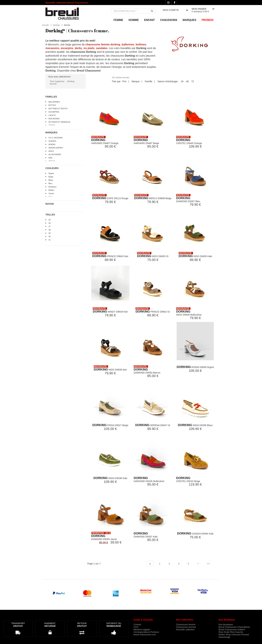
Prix (124, 81)
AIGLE (51, 151)
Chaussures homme (186, 627)
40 (49, 236)
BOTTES (52, 105)
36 (49, 223)
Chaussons (169, 20)
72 (193, 81)
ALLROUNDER (55, 154)
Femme (118, 20)
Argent (51, 173)
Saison (161, 81)
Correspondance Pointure (146, 632)
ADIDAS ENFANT (56, 148)
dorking (56, 25)
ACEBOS (52, 141)
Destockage (224, 637)
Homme (134, 20)
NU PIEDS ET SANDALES (59, 122)
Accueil (45, 25)
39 (49, 233)
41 (49, 240)
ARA (50, 158)
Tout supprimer (57, 81)
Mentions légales (142, 630)
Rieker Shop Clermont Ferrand (234, 635)
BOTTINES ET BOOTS (58, 109)
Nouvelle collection (185, 630)
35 (49, 220)
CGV (136, 627)
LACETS (52, 115)
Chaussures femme (186, 624)
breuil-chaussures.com (145, 635)
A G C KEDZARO (56, 138)
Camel (51, 193)
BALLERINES (54, 102)
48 (187, 81)
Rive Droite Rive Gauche (231, 632)
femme (53, 84)
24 (182, 81)
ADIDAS (52, 144)
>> (208, 564)
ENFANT (150, 20)
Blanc (51, 180)
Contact (137, 624)
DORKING (98, 140)
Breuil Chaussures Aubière (232, 630)
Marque (136, 81)
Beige (51, 177)
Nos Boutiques (226, 624)
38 (49, 230)
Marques (189, 20)
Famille (148, 81)
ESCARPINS (54, 112)
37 (49, 226)
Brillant (51, 190)
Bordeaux (52, 187)
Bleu (50, 183)
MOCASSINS (54, 119)
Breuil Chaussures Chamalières (234, 627)
